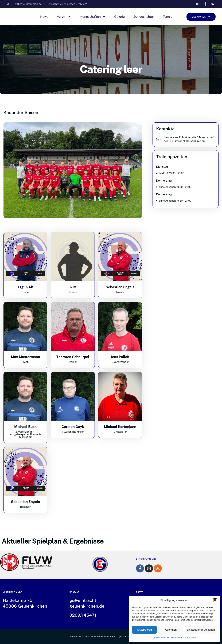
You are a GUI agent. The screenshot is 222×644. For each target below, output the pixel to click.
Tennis (167, 17)
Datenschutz (177, 638)
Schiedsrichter (144, 17)
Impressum (191, 638)
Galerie (119, 17)
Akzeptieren (144, 630)
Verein (64, 17)
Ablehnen (171, 630)
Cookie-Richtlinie (161, 638)
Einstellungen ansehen (201, 630)
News (44, 17)
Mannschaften (93, 17)
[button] (215, 600)
